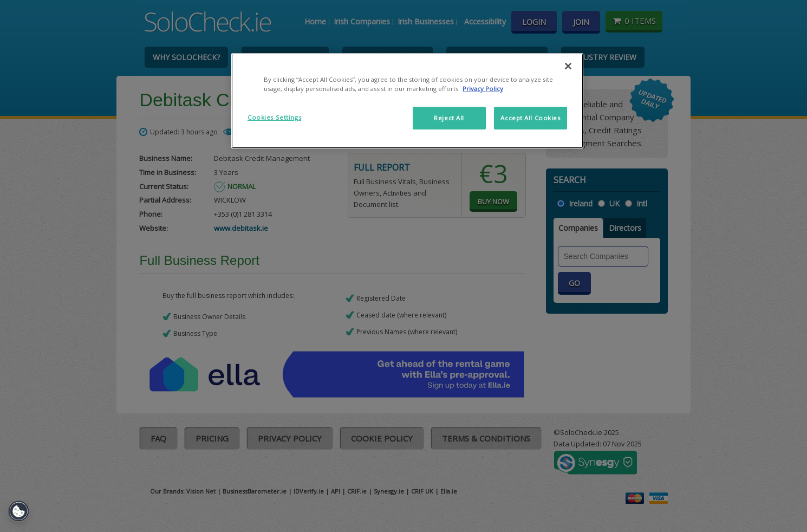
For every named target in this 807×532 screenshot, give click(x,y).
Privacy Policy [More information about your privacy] (483, 89)
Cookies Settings (274, 117)
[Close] (568, 66)
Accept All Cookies (530, 118)
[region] (407, 101)
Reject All (449, 118)
